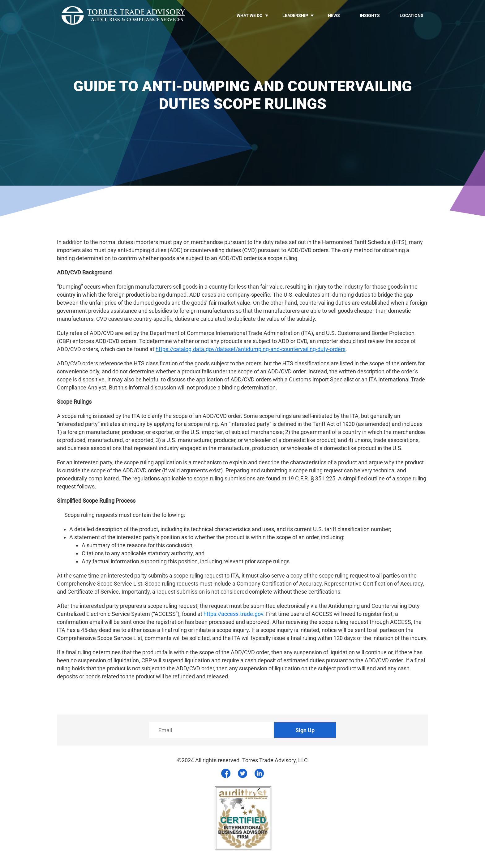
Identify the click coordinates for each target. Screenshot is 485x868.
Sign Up (305, 730)
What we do (250, 15)
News (334, 15)
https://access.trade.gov (233, 614)
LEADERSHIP (295, 15)
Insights (370, 15)
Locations (412, 15)
